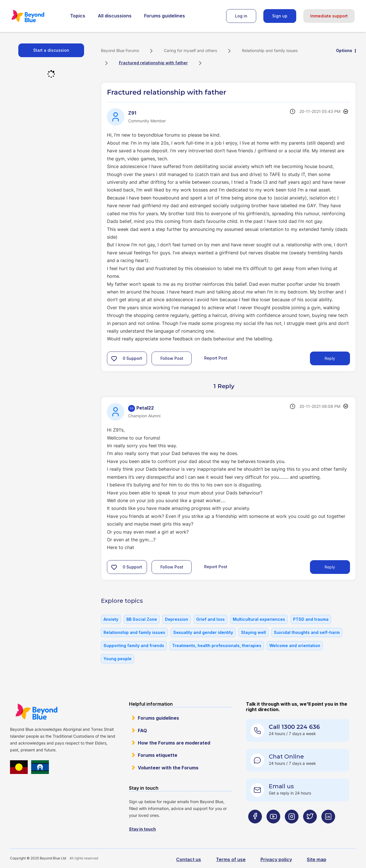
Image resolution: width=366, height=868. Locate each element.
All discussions (115, 16)
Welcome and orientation (295, 645)
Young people (118, 659)
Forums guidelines (165, 16)
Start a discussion (51, 50)
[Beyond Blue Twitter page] (310, 828)
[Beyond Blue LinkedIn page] (328, 828)
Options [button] (344, 50)
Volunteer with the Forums (168, 768)
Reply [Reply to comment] (330, 567)
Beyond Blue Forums (36, 16)
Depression (177, 619)
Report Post (216, 358)
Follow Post (172, 358)
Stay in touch (142, 829)
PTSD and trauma (311, 619)
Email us (281, 786)
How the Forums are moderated (174, 743)
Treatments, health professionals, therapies (217, 645)
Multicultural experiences (259, 619)
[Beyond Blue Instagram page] (292, 828)
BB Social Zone (142, 619)
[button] (114, 358)
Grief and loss (210, 619)
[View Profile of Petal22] (145, 408)
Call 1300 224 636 (294, 727)
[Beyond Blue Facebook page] (255, 828)
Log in (241, 16)
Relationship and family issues (270, 50)
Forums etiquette (158, 755)
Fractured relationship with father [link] (153, 63)
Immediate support (329, 16)
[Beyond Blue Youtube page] (273, 828)
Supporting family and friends (134, 645)
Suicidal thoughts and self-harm (307, 632)
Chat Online (286, 757)
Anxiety (111, 619)
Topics (78, 16)
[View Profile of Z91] (132, 113)
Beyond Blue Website (36, 712)
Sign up (280, 16)
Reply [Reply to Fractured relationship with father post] (330, 358)
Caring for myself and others (190, 50)
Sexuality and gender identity (203, 632)
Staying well (253, 632)
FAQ (142, 731)
